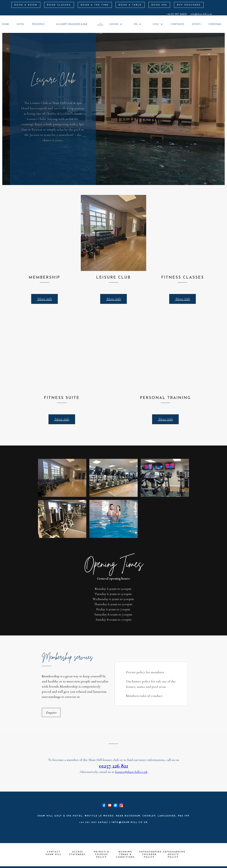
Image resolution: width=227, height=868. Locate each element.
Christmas (215, 24)
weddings (38, 24)
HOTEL (21, 24)
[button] (73, 24)
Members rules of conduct (144, 696)
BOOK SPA (159, 5)
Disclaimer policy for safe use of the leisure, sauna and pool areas (151, 684)
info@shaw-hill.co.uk (201, 14)
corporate (177, 24)
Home (6, 24)
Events (196, 24)
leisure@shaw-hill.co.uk (131, 772)
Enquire (51, 712)
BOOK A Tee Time (95, 5)
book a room (26, 5)
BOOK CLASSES (59, 5)
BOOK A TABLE (130, 5)
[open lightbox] (62, 478)
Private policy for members (145, 672)
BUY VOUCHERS (189, 5)
